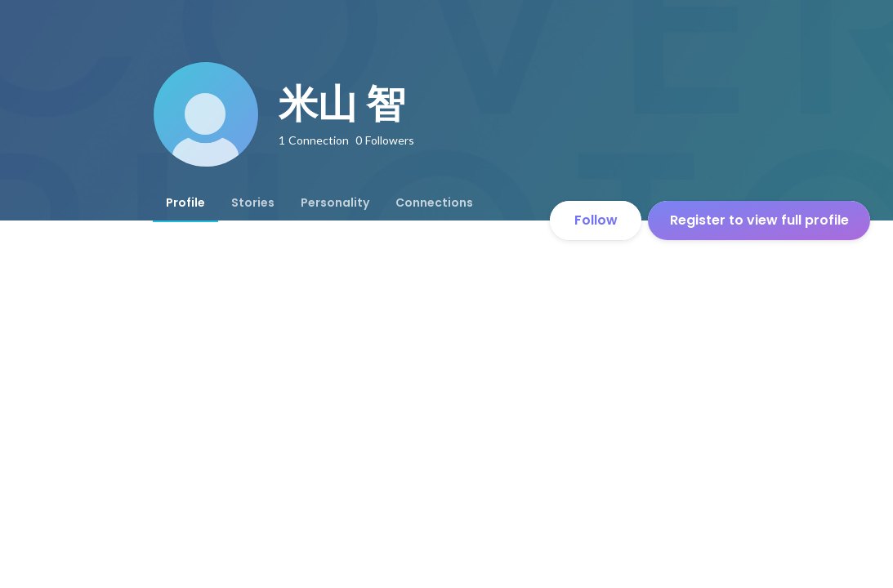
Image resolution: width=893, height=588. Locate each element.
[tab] (185, 203)
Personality (335, 203)
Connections (434, 203)
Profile (185, 203)
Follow (596, 220)
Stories (253, 203)
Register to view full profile (759, 220)
